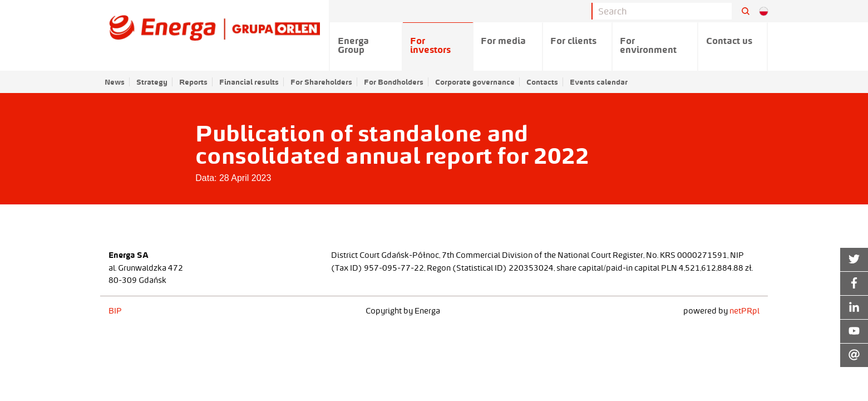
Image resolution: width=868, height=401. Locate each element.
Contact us (729, 41)
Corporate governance (475, 82)
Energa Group (353, 45)
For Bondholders (394, 82)
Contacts (542, 82)
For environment (648, 45)
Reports (193, 82)
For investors (430, 45)
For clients (573, 41)
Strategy (152, 82)
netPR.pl (744, 311)
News (115, 82)
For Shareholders (321, 82)
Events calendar (599, 82)
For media (503, 41)
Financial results (249, 82)
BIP (115, 311)
